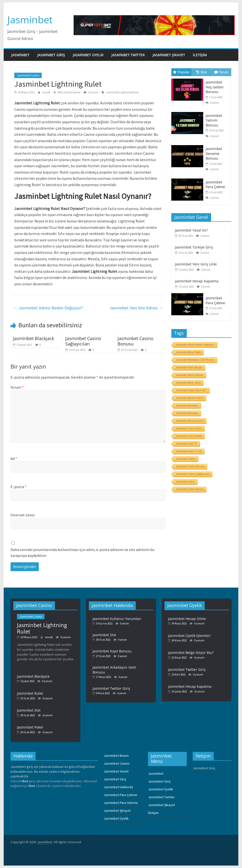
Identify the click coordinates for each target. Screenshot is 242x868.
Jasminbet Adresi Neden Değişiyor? (48, 308)
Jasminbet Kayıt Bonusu (112, 651)
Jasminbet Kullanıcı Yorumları (117, 619)
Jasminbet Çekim (185, 482)
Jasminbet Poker (30, 727)
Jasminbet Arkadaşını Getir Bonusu (195, 360)
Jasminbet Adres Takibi (188, 352)
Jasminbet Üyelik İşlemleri (189, 636)
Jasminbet (30, 20)
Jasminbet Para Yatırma (121, 803)
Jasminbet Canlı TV (187, 444)
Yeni (201, 72)
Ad (14, 458)
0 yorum (91, 92)
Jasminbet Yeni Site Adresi (136, 308)
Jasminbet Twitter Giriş (111, 688)
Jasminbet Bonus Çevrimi (190, 421)
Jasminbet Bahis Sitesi (188, 383)
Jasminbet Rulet (30, 693)
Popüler (181, 72)
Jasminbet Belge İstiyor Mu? (191, 390)
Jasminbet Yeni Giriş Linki (196, 264)
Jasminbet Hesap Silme (187, 619)
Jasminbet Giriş (51, 55)
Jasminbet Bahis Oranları (190, 375)
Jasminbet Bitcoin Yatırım (190, 398)
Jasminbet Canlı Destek (189, 436)
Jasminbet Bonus (116, 756)
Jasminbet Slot (29, 710)
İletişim (200, 55)
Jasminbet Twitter (128, 55)
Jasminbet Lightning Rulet (122, 92)
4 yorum (212, 103)
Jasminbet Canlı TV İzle (189, 451)
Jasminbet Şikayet (169, 55)
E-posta (19, 487)
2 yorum (212, 136)
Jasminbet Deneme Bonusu (214, 153)
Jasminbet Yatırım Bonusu (214, 120)
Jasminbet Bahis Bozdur (189, 367)
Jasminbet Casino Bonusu (135, 341)
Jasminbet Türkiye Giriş (194, 247)
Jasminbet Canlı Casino (189, 428)
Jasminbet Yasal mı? (191, 230)
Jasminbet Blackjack (34, 338)
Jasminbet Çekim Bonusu (190, 489)
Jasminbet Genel (116, 771)
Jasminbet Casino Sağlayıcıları (83, 341)
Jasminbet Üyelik (88, 55)
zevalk (46, 92)
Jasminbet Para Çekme (215, 185)
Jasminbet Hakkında (118, 787)
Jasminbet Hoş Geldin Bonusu (215, 87)
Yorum (17, 387)
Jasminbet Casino (28, 75)
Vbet (25, 781)
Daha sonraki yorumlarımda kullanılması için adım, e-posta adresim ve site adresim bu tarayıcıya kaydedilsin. (82, 552)
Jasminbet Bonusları (187, 413)
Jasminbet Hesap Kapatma (197, 281)
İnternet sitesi (23, 515)
